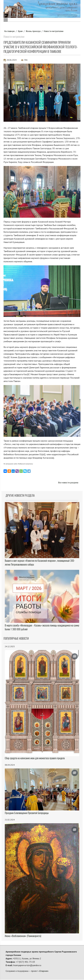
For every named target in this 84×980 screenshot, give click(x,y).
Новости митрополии (55, 31)
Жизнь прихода (34, 31)
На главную (10, 31)
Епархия (43, 971)
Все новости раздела (68, 483)
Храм (21, 31)
